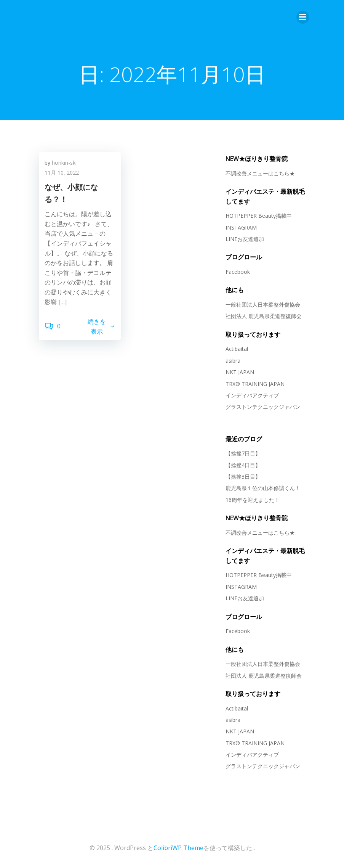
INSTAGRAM (241, 227)
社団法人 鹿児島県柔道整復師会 (264, 316)
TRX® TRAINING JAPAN (255, 384)
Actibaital (237, 349)
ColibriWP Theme (178, 848)
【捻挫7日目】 (243, 453)
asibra (233, 361)
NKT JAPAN (240, 372)
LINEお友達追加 (245, 239)
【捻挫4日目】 (243, 465)
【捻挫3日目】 (243, 477)
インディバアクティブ (252, 395)
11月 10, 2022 (62, 173)
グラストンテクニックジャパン (263, 407)
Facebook (238, 272)
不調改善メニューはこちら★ (260, 173)
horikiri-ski (64, 163)
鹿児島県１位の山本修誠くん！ (263, 488)
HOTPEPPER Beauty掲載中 (259, 216)
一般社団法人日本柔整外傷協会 (263, 305)
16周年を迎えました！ (253, 500)
